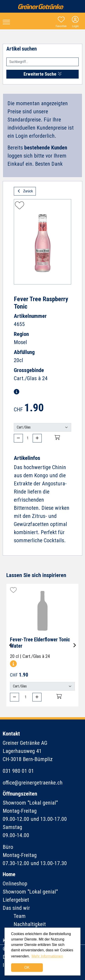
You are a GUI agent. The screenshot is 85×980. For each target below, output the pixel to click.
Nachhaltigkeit (30, 924)
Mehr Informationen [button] (47, 956)
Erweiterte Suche (43, 74)
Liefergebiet (16, 900)
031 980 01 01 (18, 771)
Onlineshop (15, 884)
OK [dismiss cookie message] (27, 967)
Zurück (25, 191)
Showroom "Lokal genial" (30, 892)
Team (20, 916)
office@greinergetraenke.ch (33, 783)
